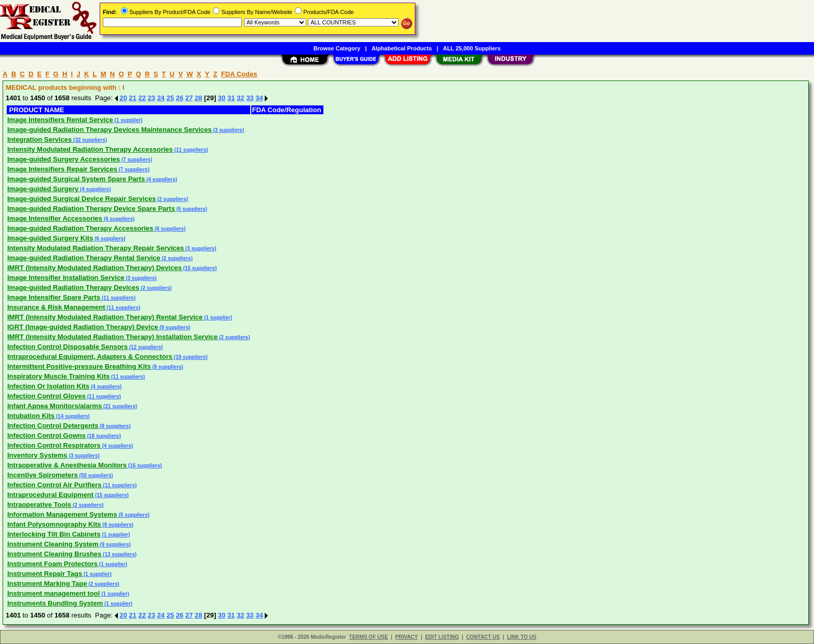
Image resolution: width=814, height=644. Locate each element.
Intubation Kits (31, 416)
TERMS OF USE (368, 637)
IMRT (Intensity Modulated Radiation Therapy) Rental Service (105, 317)
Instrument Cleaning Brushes (54, 554)
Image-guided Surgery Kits (50, 238)
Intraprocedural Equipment (50, 495)
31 (231, 98)
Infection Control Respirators (54, 445)
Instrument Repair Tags (45, 574)
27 (189, 98)
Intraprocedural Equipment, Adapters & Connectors (90, 357)
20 (123, 98)
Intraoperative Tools (39, 505)
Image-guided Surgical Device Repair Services (82, 199)
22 (142, 98)
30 (222, 98)
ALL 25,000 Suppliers (472, 48)
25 (170, 98)
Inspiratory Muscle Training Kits (58, 376)
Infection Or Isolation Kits (48, 386)
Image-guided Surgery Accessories (64, 159)
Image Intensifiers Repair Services (62, 169)
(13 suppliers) (119, 554)
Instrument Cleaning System (53, 544)
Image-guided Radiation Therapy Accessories (80, 228)
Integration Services (39, 139)
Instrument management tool (53, 593)
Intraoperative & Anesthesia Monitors (67, 465)
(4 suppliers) (161, 179)
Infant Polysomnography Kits (54, 524)
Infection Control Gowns (46, 435)
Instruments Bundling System (55, 603)
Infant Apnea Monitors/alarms (55, 406)
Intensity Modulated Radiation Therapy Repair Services (96, 248)
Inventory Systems (37, 455)
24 (161, 98)
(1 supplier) (128, 120)
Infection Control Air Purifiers (55, 485)
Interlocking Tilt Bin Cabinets (54, 534)
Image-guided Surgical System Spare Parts (76, 179)
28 (198, 98)
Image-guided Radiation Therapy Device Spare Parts (91, 209)
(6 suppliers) (118, 219)
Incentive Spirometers (43, 475)
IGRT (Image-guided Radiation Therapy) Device (83, 327)
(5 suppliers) (191, 209)
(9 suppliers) (174, 327)
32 (240, 98)
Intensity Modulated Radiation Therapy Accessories (90, 149)
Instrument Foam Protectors (52, 564)
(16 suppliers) (144, 466)
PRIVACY (406, 637)
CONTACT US (483, 637)
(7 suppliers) (136, 160)
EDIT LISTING (442, 637)
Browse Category (337, 48)
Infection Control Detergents (53, 426)
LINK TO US (522, 637)
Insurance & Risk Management (56, 307)
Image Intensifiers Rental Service (60, 120)
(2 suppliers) (172, 199)
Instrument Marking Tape (47, 583)
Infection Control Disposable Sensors (67, 347)
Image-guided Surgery (43, 189)
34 (259, 98)
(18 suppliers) (103, 436)
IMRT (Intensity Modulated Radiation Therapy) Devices (94, 268)
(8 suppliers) (169, 229)
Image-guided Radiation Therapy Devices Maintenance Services (110, 130)
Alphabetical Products (402, 48)
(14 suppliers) (72, 416)
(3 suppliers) (228, 130)
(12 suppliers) (145, 347)
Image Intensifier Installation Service (66, 278)
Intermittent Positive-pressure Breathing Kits (79, 366)
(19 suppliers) (190, 357)
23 (152, 98)
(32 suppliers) (89, 140)
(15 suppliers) (199, 268)
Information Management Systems (62, 514)
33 (250, 98)
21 (132, 98)
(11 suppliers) (191, 150)
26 (180, 98)
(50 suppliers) (96, 475)
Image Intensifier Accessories (55, 218)
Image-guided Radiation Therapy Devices (73, 287)
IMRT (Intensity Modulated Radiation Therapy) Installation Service (112, 337)
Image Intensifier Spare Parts (54, 297)
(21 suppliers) (119, 406)
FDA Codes (239, 74)
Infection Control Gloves (46, 396)
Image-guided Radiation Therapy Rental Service (84, 258)
